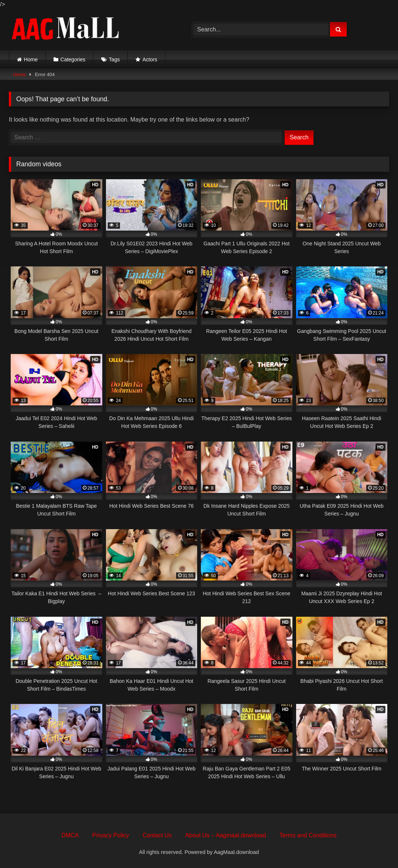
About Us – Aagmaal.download (226, 835)
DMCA (70, 835)
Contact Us (157, 835)
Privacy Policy (111, 835)
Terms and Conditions (308, 835)
